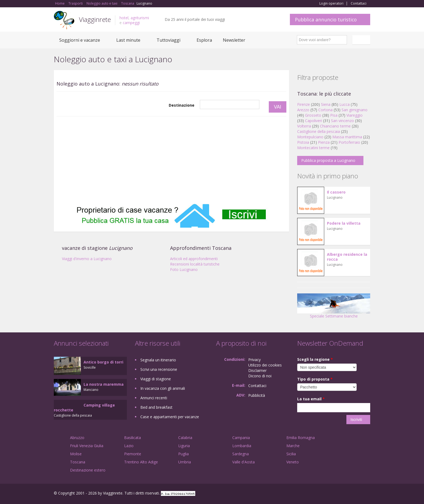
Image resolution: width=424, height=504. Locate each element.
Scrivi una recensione (159, 369)
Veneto (293, 462)
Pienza (324, 142)
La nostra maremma (104, 384)
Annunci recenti (154, 398)
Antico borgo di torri (103, 362)
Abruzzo (77, 438)
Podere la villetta (344, 223)
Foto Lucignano (184, 269)
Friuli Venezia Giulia (87, 446)
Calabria (185, 438)
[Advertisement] (171, 160)
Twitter (355, 494)
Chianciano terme (335, 126)
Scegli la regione (315, 359)
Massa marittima (347, 137)
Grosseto (313, 115)
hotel (124, 18)
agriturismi (140, 18)
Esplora (204, 40)
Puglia (183, 454)
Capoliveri (314, 121)
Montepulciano (310, 137)
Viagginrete (95, 19)
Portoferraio (349, 142)
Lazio (129, 446)
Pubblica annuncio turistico (326, 19)
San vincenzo (342, 121)
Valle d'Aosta (244, 462)
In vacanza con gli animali (163, 388)
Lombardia (242, 446)
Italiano (362, 40)
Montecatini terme (313, 148)
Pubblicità (257, 395)
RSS (367, 494)
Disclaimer (257, 370)
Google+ (341, 494)
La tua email (311, 399)
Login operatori (331, 4)
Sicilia (291, 454)
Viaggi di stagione (156, 379)
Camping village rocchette (84, 408)
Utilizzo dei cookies (265, 365)
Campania (241, 438)
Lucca (345, 104)
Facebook (329, 494)
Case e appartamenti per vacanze (170, 417)
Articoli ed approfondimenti (194, 259)
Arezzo (303, 110)
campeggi (131, 23)
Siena (326, 104)
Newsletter (234, 40)
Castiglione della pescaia (319, 131)
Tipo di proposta (315, 379)
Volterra (304, 126)
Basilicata (132, 438)
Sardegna (241, 454)
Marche (293, 446)
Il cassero (336, 192)
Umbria (185, 462)
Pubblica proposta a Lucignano (328, 160)
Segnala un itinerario (158, 360)
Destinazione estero (88, 470)
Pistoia (303, 142)
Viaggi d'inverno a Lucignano (87, 259)
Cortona (325, 110)
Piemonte (133, 454)
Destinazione (182, 105)
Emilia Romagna (301, 438)
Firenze (304, 104)
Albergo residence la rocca (347, 257)
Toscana (78, 462)
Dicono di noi (260, 376)
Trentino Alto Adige (141, 462)
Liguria (184, 446)
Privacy (254, 360)
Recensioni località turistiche (195, 264)
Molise (76, 454)
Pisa (334, 115)
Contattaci (359, 4)
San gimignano (355, 110)
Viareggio (355, 115)
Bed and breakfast (156, 407)
